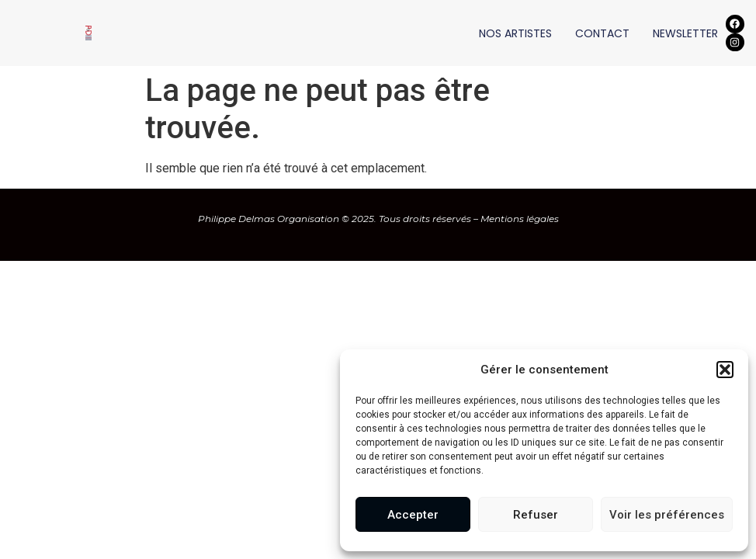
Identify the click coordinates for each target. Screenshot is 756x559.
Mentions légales (520, 219)
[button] (725, 370)
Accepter (413, 515)
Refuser (536, 515)
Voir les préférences (667, 515)
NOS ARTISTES (515, 33)
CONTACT (602, 33)
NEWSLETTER (685, 33)
